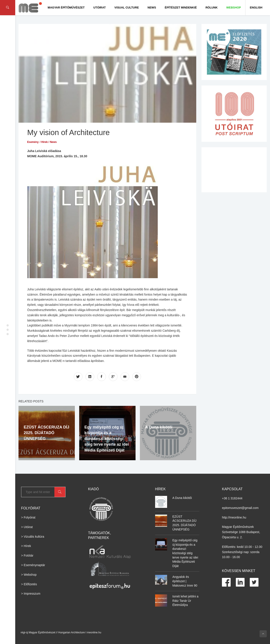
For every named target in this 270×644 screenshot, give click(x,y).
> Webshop (29, 575)
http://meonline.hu (234, 517)
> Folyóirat (28, 517)
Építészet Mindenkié (181, 8)
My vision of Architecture (68, 132)
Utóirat (100, 8)
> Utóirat (27, 527)
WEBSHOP (234, 8)
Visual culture (127, 8)
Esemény (33, 142)
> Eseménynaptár (33, 565)
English (256, 8)
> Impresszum (31, 594)
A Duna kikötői (159, 427)
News (152, 8)
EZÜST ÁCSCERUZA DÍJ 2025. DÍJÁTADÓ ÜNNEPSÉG (46, 433)
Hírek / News (49, 142)
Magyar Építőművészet (66, 8)
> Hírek (26, 546)
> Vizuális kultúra (33, 537)
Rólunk (211, 8)
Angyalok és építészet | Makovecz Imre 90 (185, 581)
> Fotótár (27, 555)
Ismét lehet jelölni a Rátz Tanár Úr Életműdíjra (185, 601)
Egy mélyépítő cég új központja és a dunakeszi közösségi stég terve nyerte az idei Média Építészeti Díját (107, 439)
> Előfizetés (29, 584)
